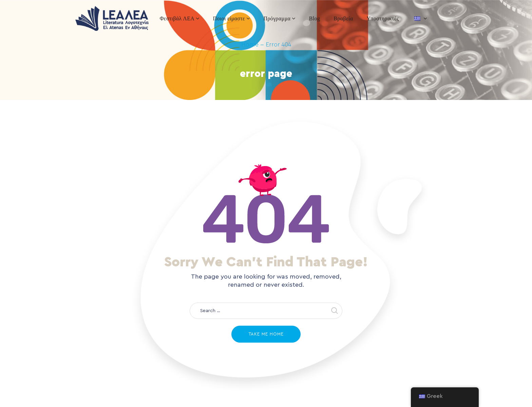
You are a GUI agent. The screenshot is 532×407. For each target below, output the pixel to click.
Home (250, 44)
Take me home (266, 334)
